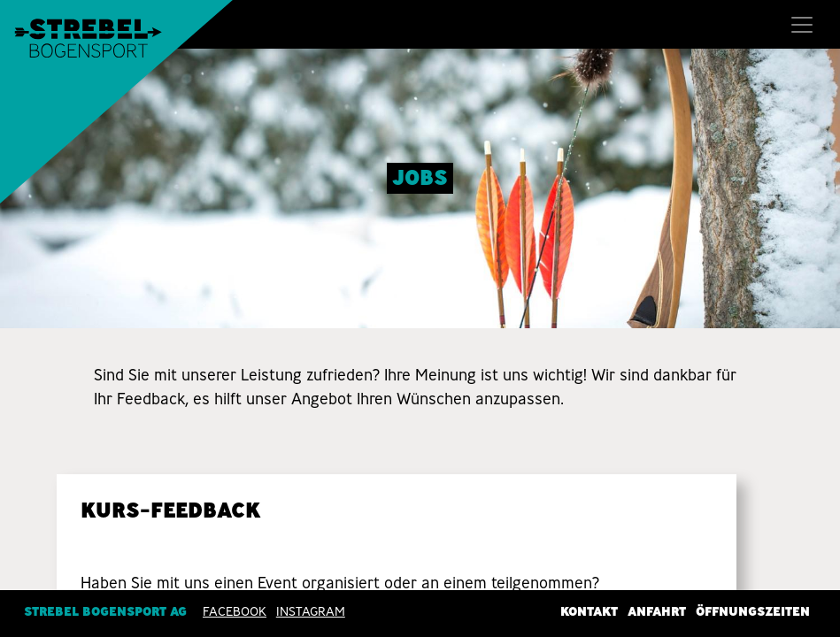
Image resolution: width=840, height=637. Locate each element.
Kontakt (589, 611)
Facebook (235, 611)
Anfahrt (657, 611)
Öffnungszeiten (753, 611)
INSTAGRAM (311, 611)
